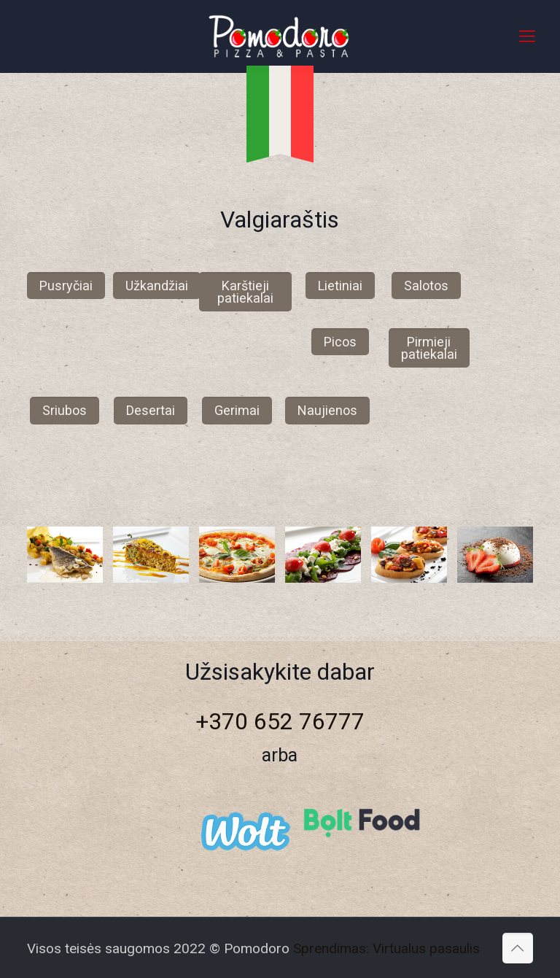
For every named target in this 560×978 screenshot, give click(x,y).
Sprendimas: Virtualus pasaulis (386, 948)
